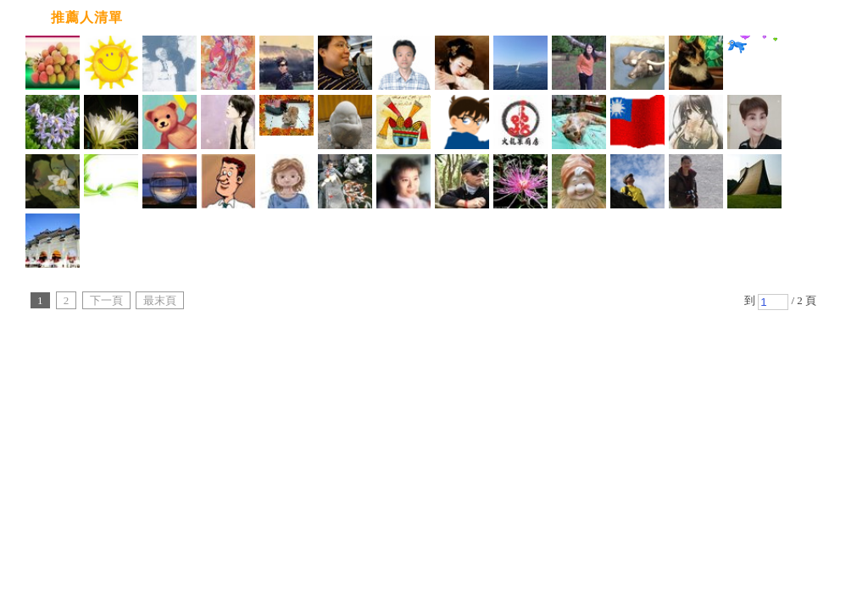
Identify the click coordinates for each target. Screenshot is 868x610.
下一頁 (106, 300)
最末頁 (160, 300)
